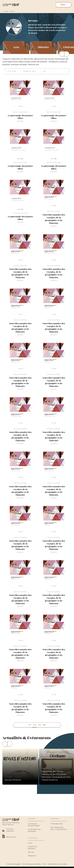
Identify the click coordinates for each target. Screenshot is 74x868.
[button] (13, 71)
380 (44, 725)
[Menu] (64, 5)
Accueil (6, 11)
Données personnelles (32, 864)
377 (30, 725)
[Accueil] (11, 5)
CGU (44, 864)
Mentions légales (14, 864)
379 (39, 725)
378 (35, 725)
